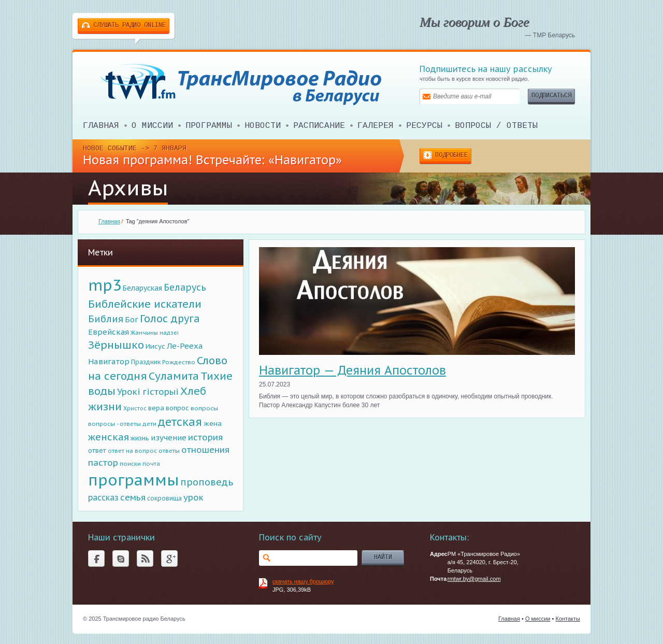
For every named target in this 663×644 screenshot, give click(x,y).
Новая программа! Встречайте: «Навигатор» (212, 160)
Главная (101, 126)
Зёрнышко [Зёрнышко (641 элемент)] (116, 345)
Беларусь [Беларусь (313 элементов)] (185, 287)
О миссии (152, 126)
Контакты (568, 619)
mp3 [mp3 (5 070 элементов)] (105, 285)
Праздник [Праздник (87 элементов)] (146, 362)
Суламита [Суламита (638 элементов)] (174, 376)
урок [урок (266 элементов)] (193, 497)
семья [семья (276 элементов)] (133, 497)
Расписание (319, 126)
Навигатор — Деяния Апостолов (352, 370)
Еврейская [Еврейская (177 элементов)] (109, 332)
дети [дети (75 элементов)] (149, 424)
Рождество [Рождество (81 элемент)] (179, 362)
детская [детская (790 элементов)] (180, 422)
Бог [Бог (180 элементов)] (132, 319)
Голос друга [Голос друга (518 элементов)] (170, 318)
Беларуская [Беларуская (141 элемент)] (142, 288)
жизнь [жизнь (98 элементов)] (140, 438)
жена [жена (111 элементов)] (213, 424)
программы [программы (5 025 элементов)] (133, 480)
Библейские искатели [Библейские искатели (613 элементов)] (145, 304)
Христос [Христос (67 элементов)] (135, 408)
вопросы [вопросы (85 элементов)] (204, 408)
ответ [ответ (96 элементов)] (97, 450)
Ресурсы (424, 126)
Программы (209, 126)
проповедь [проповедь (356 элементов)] (207, 482)
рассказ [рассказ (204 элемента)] (103, 497)
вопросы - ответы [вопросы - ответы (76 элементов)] (114, 424)
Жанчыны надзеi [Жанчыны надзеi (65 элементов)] (155, 333)
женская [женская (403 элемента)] (109, 437)
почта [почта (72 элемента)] (151, 464)
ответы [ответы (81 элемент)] (169, 450)
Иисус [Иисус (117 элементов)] (155, 346)
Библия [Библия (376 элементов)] (106, 319)
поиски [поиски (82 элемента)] (130, 463)
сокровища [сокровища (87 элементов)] (164, 498)
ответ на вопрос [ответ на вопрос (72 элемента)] (132, 451)
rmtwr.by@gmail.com (474, 579)
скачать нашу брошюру (303, 581)
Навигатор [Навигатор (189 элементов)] (109, 361)
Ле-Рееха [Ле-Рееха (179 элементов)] (185, 346)
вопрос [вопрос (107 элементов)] (177, 408)
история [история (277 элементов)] (205, 437)
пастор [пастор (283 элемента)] (103, 463)
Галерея (376, 126)
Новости (263, 126)
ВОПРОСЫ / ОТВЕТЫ (496, 126)
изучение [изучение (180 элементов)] (169, 438)
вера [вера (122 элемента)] (156, 408)
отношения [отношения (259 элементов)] (205, 450)
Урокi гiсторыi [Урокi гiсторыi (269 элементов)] (148, 392)
